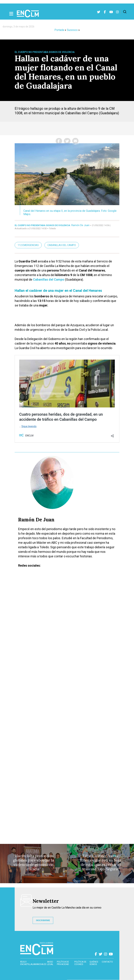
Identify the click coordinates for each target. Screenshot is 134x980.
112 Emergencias (28, 245)
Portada (59, 30)
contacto (107, 962)
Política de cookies (80, 963)
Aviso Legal (50, 963)
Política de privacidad (63, 963)
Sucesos (72, 30)
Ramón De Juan (80, 225)
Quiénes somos (94, 963)
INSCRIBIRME (43, 920)
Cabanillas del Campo (62, 245)
